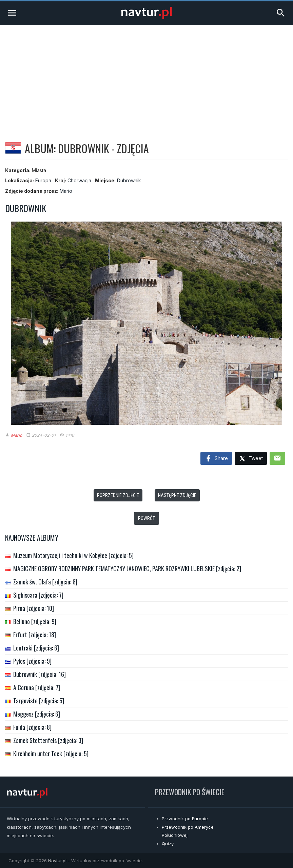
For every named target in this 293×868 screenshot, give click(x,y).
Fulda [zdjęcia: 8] (32, 727)
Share (216, 459)
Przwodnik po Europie (185, 819)
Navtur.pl (57, 861)
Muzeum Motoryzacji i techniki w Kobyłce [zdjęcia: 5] (73, 555)
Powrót (146, 518)
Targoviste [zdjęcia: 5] (39, 701)
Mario (66, 191)
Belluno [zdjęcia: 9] (35, 621)
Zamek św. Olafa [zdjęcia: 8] (45, 582)
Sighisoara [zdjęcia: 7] (38, 595)
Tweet (251, 459)
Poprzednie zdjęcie (118, 495)
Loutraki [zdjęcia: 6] (36, 648)
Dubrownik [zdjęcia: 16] (40, 674)
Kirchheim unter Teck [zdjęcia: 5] (51, 753)
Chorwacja (79, 180)
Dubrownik (129, 180)
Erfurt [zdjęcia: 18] (35, 635)
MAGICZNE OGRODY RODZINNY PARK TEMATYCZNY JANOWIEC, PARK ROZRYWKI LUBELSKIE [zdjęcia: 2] (127, 569)
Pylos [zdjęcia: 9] (32, 661)
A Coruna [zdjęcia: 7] (37, 687)
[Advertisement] (146, 76)
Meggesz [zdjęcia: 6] (37, 714)
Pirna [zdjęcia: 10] (34, 608)
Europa (43, 180)
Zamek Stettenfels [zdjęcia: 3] (48, 740)
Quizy (168, 844)
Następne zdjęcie (177, 495)
